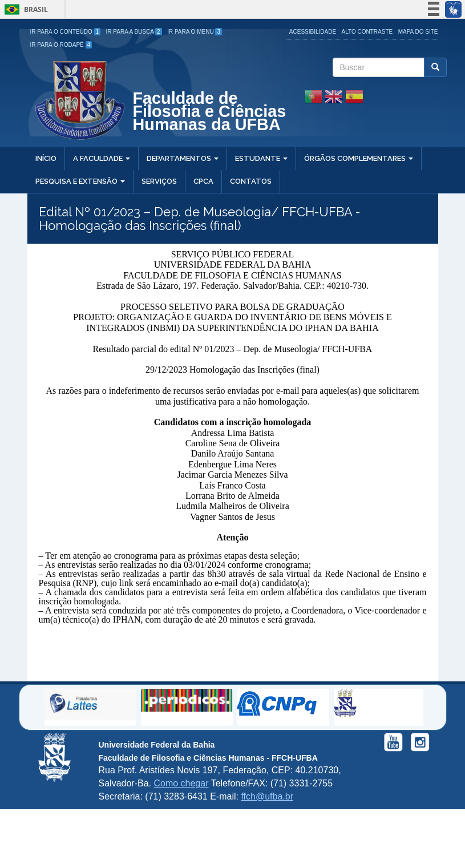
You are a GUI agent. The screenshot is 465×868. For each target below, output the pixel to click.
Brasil (24, 9)
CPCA (203, 181)
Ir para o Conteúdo (66, 32)
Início (46, 158)
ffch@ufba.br (267, 796)
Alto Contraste (367, 32)
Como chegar (181, 783)
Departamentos (183, 158)
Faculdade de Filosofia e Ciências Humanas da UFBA (210, 113)
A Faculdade (102, 158)
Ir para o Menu (195, 32)
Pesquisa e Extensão (80, 181)
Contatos (251, 181)
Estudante (261, 158)
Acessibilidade (313, 32)
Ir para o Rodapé (61, 45)
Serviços (159, 181)
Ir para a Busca (134, 32)
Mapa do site (418, 32)
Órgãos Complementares (359, 158)
